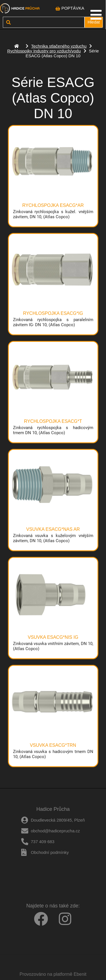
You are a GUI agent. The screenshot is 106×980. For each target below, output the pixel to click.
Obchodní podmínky (50, 852)
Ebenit (80, 974)
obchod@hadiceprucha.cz (55, 831)
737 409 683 (43, 842)
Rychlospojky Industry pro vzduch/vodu (44, 51)
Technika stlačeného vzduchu (59, 46)
